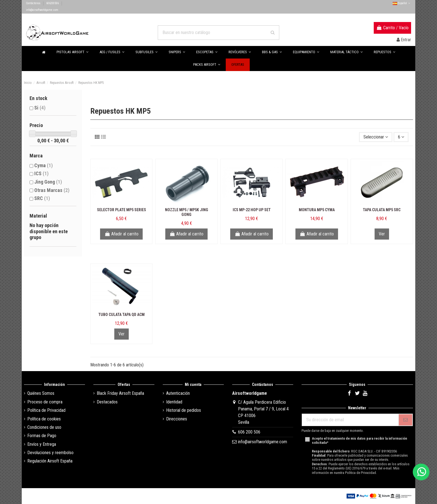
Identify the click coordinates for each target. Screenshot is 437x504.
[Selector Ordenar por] (376, 137)
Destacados (107, 402)
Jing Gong (48, 182)
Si (40, 108)
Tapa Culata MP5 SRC (382, 210)
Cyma (43, 165)
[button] (272, 52)
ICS (41, 173)
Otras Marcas (52, 190)
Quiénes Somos (41, 393)
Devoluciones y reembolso (50, 453)
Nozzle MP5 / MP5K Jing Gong (187, 212)
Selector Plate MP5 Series (122, 210)
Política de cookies (44, 419)
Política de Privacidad (46, 410)
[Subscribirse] (406, 420)
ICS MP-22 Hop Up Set (252, 210)
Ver (382, 234)
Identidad (174, 402)
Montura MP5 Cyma (317, 210)
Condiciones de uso (44, 427)
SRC (42, 198)
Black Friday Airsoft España (120, 393)
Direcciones (177, 419)
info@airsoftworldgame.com (42, 10)
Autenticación (178, 393)
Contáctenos (33, 3)
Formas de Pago (42, 436)
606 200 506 (249, 432)
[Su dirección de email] (350, 420)
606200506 (53, 3)
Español (402, 3)
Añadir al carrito (121, 234)
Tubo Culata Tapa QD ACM (122, 315)
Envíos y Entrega (42, 444)
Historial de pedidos (184, 410)
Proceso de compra (45, 402)
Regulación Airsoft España (50, 461)
